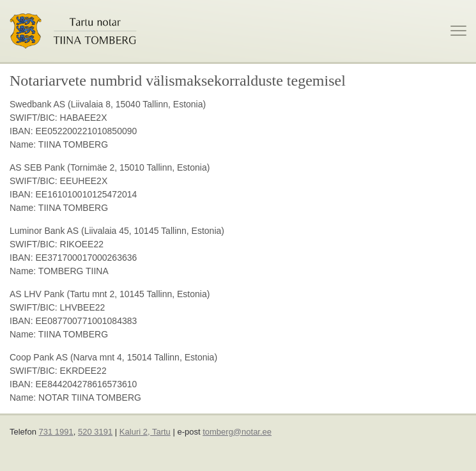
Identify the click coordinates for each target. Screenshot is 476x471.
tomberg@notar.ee (237, 432)
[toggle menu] (458, 31)
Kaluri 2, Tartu (145, 432)
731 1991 (56, 432)
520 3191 (95, 432)
